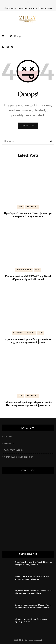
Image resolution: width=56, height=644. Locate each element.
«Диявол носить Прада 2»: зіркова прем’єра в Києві (31, 620)
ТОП (21, 207)
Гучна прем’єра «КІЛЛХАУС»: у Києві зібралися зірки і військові (28, 278)
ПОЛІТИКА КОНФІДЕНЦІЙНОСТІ (19, 457)
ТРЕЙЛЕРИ (32, 207)
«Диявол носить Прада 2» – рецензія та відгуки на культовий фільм (28, 341)
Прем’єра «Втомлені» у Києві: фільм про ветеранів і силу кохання (28, 215)
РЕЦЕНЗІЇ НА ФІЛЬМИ (24, 333)
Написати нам (45, 8)
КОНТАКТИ (9, 443)
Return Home (28, 126)
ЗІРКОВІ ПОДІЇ (24, 270)
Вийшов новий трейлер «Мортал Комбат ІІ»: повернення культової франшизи (28, 404)
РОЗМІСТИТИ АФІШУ (14, 450)
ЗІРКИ (21, 640)
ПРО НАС (8, 437)
